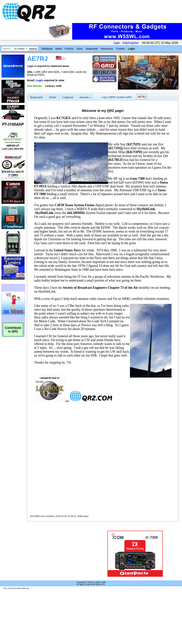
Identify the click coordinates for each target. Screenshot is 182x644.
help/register (131, 43)
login (117, 43)
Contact (120, 49)
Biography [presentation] (37, 97)
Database (47, 49)
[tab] (37, 97)
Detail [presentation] (53, 97)
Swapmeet (92, 49)
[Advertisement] (62, 554)
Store (79, 49)
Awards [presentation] (85, 97)
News (59, 49)
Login (131, 49)
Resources (107, 49)
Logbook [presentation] (68, 97)
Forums (69, 49)
